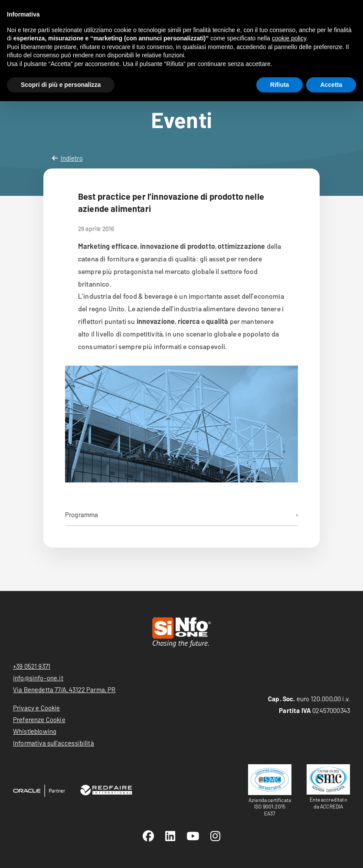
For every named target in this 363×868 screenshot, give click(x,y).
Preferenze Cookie (39, 719)
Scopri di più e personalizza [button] (61, 85)
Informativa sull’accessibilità (54, 743)
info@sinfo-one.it (38, 678)
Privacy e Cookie (37, 708)
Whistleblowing (35, 731)
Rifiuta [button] (280, 85)
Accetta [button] (331, 85)
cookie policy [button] (289, 38)
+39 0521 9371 (32, 666)
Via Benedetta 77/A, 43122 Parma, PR (64, 690)
